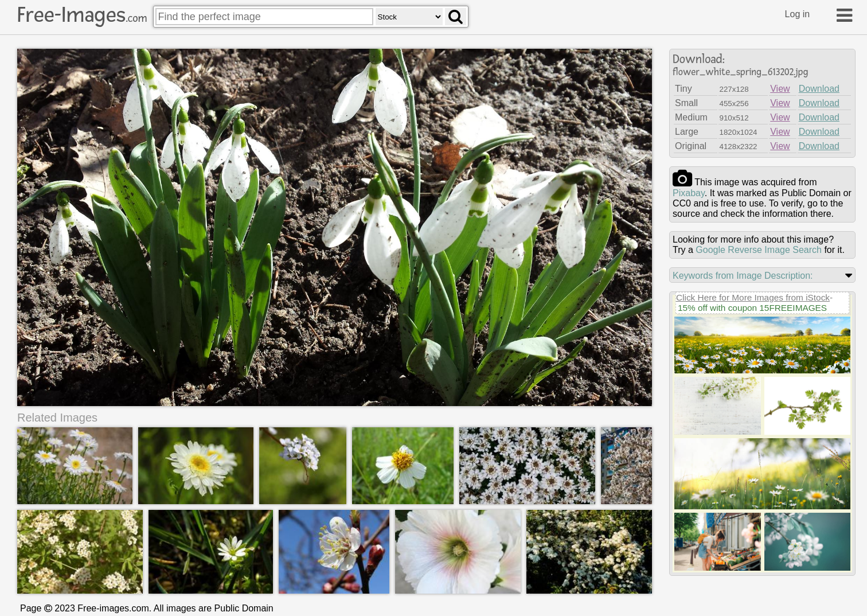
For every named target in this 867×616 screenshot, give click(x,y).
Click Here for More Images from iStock (753, 297)
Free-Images (82, 15)
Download (819, 89)
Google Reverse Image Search (759, 250)
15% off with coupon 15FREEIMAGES (752, 308)
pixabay (689, 193)
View (780, 89)
